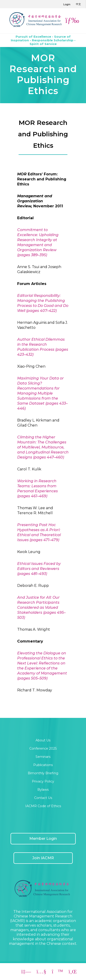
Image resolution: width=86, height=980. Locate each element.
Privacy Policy (43, 781)
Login (67, 4)
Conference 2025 (43, 748)
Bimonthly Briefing (43, 773)
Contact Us (43, 798)
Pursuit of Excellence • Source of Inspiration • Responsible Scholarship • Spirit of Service (43, 40)
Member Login (43, 839)
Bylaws (43, 790)
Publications (43, 765)
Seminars (43, 757)
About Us (43, 740)
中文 (78, 4)
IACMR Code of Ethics (43, 806)
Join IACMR (43, 858)
